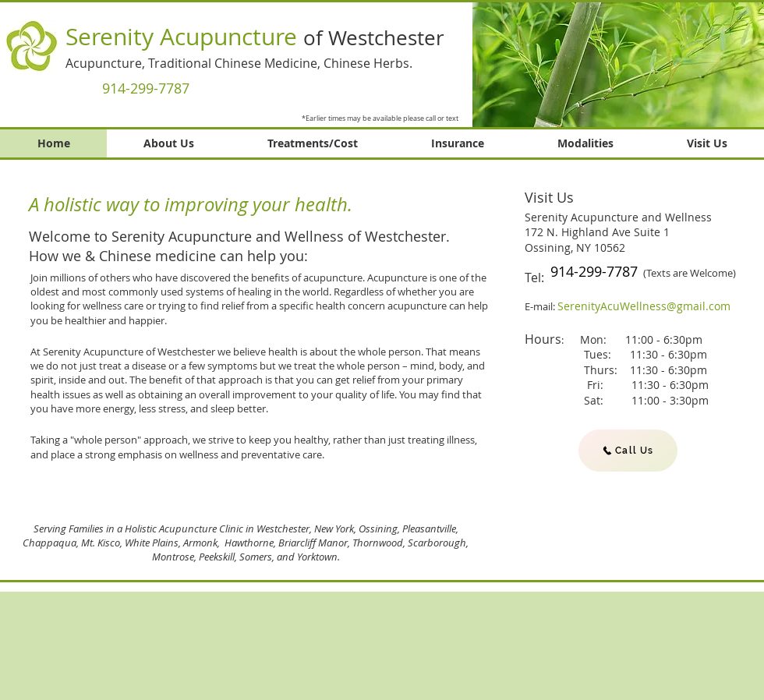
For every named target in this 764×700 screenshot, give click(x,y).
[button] (618, 64)
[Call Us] (628, 451)
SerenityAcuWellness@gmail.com (644, 306)
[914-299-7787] (146, 88)
